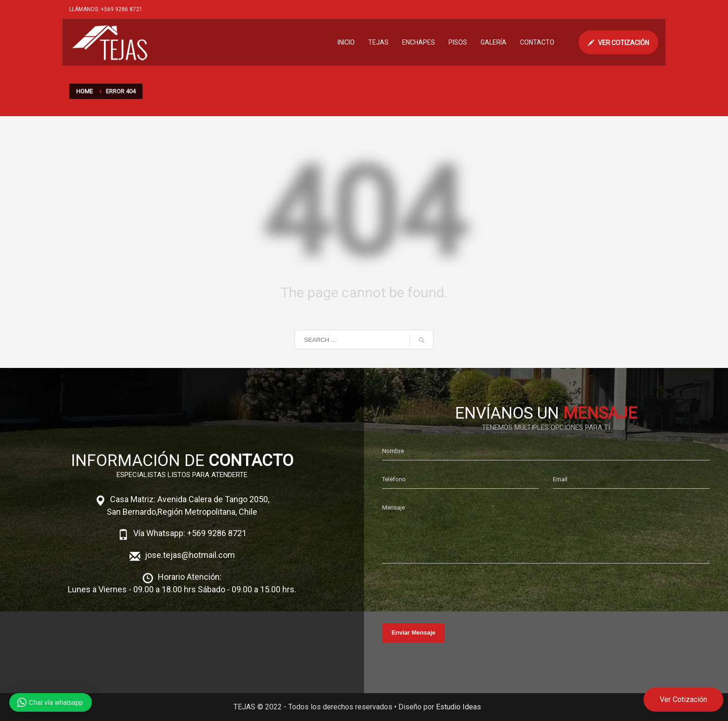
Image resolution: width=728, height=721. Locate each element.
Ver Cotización (683, 699)
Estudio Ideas (458, 707)
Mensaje (393, 508)
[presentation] (453, 591)
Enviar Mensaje (413, 633)
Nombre (393, 451)
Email (560, 479)
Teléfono (394, 479)
